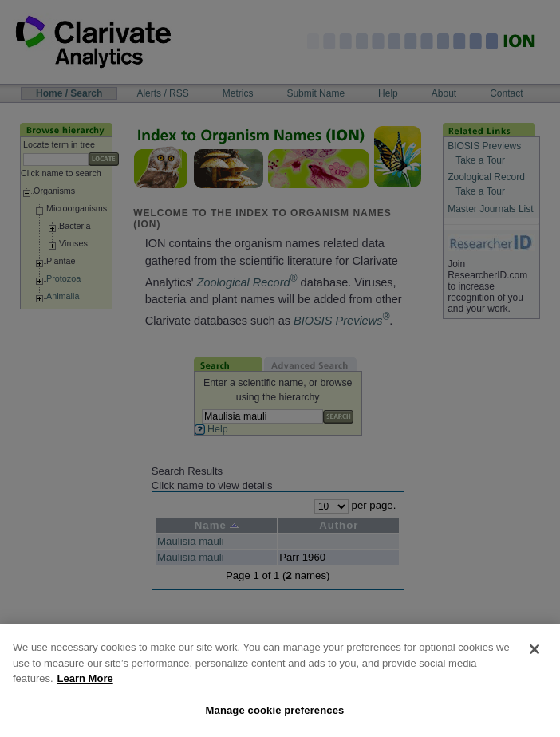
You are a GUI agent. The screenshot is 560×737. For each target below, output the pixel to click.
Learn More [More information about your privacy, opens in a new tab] (85, 689)
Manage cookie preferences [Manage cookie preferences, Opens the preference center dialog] (275, 721)
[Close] (534, 660)
